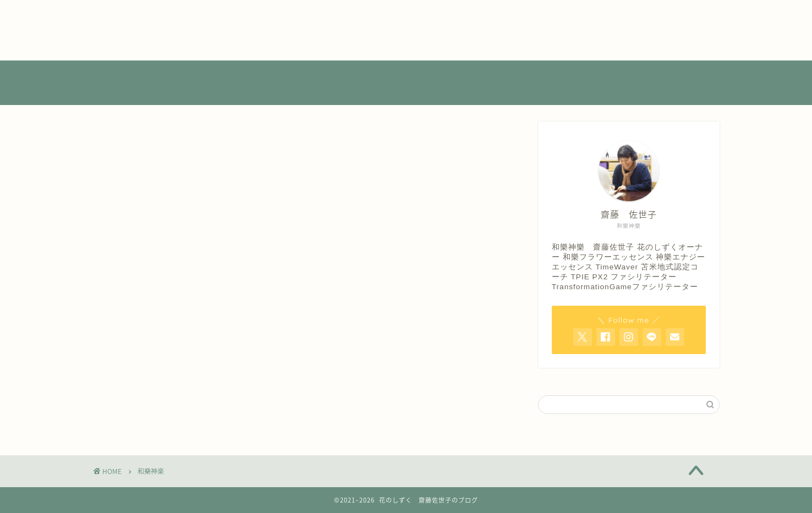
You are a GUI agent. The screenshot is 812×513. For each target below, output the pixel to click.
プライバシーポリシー (139, 18)
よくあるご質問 (125, 5)
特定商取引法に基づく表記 (149, 54)
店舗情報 (111, 42)
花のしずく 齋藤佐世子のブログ (406, 84)
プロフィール (120, 30)
